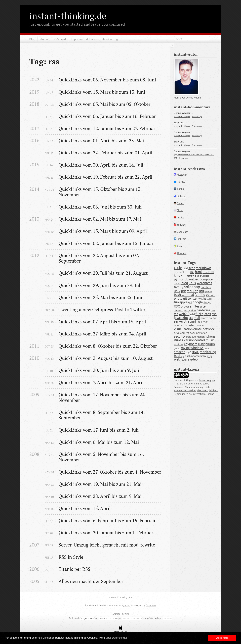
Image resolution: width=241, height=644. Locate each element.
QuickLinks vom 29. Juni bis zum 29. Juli (100, 285)
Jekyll (127, 605)
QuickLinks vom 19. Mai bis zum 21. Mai (100, 484)
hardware (203, 310)
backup (179, 356)
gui (190, 302)
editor (210, 295)
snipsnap (192, 287)
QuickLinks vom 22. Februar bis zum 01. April (105, 153)
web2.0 (184, 314)
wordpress (204, 283)
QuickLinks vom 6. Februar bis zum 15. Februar (107, 521)
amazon (180, 352)
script (192, 321)
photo (178, 298)
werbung (179, 325)
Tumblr (180, 189)
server (178, 321)
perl (189, 337)
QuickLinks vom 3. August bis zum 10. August (106, 358)
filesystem (201, 306)
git (185, 298)
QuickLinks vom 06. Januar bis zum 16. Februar (107, 116)
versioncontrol (194, 340)
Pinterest (182, 253)
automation (198, 337)
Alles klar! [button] (222, 638)
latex (207, 314)
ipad (185, 268)
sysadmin (202, 275)
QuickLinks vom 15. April (85, 508)
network (209, 329)
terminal (188, 295)
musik (177, 283)
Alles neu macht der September (91, 581)
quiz (203, 287)
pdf (184, 291)
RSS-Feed (60, 39)
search (205, 318)
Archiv (44, 39)
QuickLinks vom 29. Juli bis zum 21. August (103, 273)
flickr (199, 314)
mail (197, 318)
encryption (190, 310)
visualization (183, 329)
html (198, 272)
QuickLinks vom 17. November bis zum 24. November (103, 397)
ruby (201, 344)
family (179, 287)
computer (207, 279)
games (208, 291)
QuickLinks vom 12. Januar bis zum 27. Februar (107, 128)
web (177, 359)
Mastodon (182, 175)
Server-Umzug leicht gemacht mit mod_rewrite (107, 545)
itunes (178, 340)
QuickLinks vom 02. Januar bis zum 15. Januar (106, 243)
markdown (203, 268)
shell (205, 298)
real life (192, 291)
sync (192, 268)
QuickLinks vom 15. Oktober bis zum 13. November (101, 192)
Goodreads (183, 232)
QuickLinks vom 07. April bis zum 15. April (102, 322)
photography (199, 356)
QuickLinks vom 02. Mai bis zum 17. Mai (100, 219)
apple (184, 302)
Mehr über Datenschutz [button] (113, 638)
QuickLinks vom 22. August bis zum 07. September (99, 258)
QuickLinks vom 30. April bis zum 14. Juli (101, 165)
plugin (210, 344)
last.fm (180, 217)
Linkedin (182, 239)
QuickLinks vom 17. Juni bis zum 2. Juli (99, 430)
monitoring (208, 352)
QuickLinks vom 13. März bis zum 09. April (103, 231)
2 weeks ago (197, 116)
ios (211, 299)
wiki (192, 314)
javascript (181, 318)
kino (177, 275)
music (210, 340)
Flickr (180, 210)
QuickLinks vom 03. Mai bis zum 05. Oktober (105, 104)
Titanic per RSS (74, 569)
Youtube (181, 225)
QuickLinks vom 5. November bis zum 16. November (102, 457)
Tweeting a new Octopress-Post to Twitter (102, 309)
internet (208, 272)
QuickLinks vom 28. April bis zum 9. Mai (100, 496)
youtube (179, 344)
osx (177, 306)
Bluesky (181, 182)
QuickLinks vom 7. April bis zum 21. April (101, 382)
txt (191, 318)
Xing (179, 246)
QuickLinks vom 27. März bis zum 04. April (102, 334)
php (209, 356)
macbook (179, 272)
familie (200, 295)
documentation (198, 333)
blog (185, 283)
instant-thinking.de (68, 16)
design (207, 302)
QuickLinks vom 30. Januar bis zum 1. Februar (106, 533)
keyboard (191, 344)
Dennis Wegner (182, 113)
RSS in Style (71, 557)
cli (186, 321)
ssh (214, 314)
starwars (199, 325)
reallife (185, 360)
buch (188, 356)
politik (213, 318)
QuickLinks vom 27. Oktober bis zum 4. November (110, 472)
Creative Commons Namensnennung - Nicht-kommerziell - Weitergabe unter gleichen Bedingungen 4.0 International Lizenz (196, 389)
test (213, 310)
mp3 (189, 352)
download (192, 279)
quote (198, 329)
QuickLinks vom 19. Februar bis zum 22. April (105, 177)
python (179, 279)
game (177, 348)
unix (177, 291)
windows (197, 348)
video (194, 359)
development (182, 333)
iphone (210, 336)
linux (192, 283)
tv (200, 299)
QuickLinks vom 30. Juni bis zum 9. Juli (99, 370)
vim (184, 275)
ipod (199, 322)
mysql (185, 348)
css (192, 272)
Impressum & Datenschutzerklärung (94, 39)
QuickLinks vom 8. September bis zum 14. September (102, 415)
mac (195, 352)
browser (187, 306)
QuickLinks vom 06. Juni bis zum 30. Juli (100, 207)
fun (176, 302)
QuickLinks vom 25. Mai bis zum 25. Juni (100, 297)
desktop (178, 310)
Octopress (151, 605)
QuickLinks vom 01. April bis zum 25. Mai (101, 141)
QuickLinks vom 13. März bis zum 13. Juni (102, 92)
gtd (201, 291)
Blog (32, 39)
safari (207, 348)
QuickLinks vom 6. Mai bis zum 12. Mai (99, 442)
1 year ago (184, 158)
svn (187, 272)
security (180, 336)
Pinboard (182, 196)
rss (176, 314)
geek (191, 275)
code (178, 268)
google (198, 302)
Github (180, 203)
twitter (193, 298)
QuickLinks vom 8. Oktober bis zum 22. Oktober (108, 346)
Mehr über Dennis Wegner (188, 98)
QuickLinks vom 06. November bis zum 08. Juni (107, 80)
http (209, 287)
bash (177, 295)
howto (189, 325)
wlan (206, 322)
